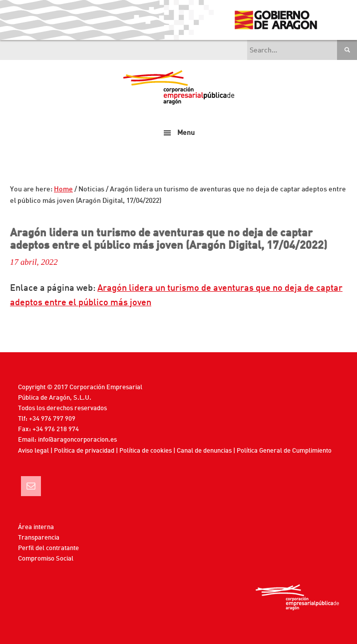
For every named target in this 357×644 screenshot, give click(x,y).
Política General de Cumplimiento (284, 451)
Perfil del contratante (48, 548)
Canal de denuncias (204, 451)
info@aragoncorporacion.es (77, 440)
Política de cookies (146, 451)
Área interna (36, 527)
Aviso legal (33, 451)
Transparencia (39, 538)
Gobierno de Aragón (275, 20)
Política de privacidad (84, 451)
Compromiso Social (46, 559)
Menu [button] (186, 133)
